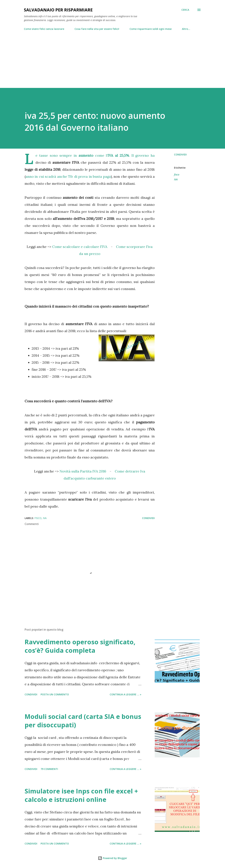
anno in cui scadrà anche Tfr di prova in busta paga (68, 176)
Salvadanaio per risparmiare (58, 10)
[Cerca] (185, 10)
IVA (176, 179)
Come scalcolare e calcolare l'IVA (80, 247)
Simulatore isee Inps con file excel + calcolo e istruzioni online (81, 795)
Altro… (186, 29)
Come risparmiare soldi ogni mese (151, 29)
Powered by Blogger (112, 858)
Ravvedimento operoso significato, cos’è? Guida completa (80, 646)
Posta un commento (55, 694)
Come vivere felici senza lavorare (44, 29)
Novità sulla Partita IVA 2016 (83, 471)
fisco (177, 174)
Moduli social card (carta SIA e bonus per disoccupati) (83, 721)
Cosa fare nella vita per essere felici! (97, 29)
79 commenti (49, 769)
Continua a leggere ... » (126, 694)
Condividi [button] (180, 154)
